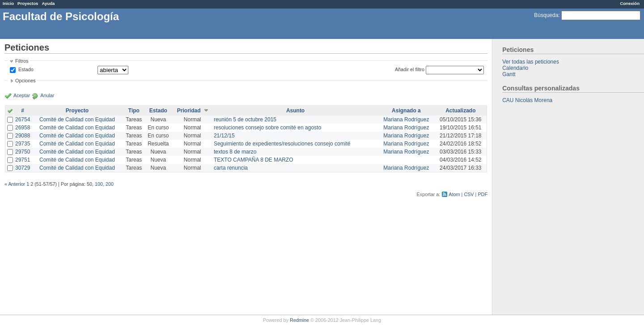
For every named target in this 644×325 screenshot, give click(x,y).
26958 (23, 128)
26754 (23, 120)
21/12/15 (224, 136)
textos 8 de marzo (235, 152)
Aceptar (22, 95)
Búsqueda (546, 15)
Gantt (509, 74)
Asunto (295, 111)
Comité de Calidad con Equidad (77, 120)
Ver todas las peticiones (531, 62)
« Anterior (15, 184)
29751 (23, 160)
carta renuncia (231, 168)
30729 (23, 168)
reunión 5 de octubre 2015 (245, 120)
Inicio (8, 3)
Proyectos (28, 3)
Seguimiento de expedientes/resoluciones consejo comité (282, 144)
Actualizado (460, 111)
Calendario (515, 68)
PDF (483, 194)
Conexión (630, 3)
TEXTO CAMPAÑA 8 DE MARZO (254, 160)
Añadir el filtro (410, 69)
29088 (23, 136)
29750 (23, 152)
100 (99, 184)
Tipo (134, 111)
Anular (47, 95)
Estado (26, 69)
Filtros (22, 61)
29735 (23, 144)
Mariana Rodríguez (406, 120)
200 (110, 184)
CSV (469, 194)
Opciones (25, 81)
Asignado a (406, 111)
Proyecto (77, 111)
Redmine (299, 320)
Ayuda (48, 3)
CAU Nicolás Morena (527, 100)
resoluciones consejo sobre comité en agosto (267, 128)
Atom (454, 194)
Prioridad (189, 111)
